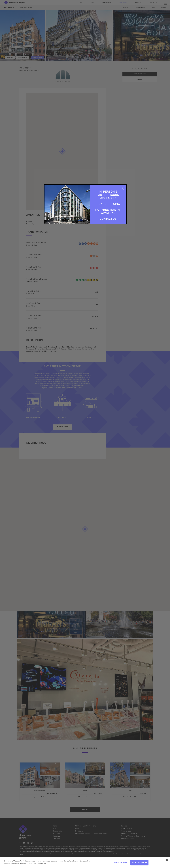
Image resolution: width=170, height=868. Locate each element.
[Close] (167, 860)
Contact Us (108, 219)
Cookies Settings (120, 862)
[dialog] (85, 863)
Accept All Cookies (139, 862)
